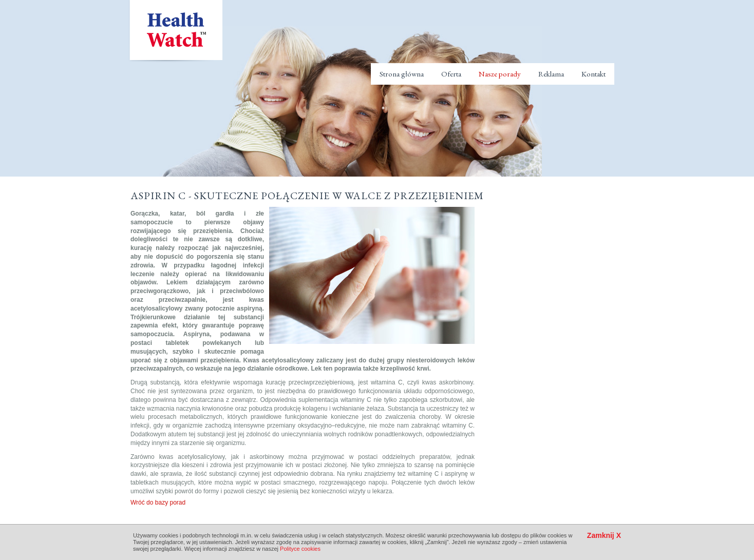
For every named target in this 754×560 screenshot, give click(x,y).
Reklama (551, 74)
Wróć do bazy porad (158, 503)
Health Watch (175, 31)
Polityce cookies (300, 549)
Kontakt (593, 74)
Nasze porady (500, 74)
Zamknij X (604, 536)
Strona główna (402, 74)
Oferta (451, 74)
